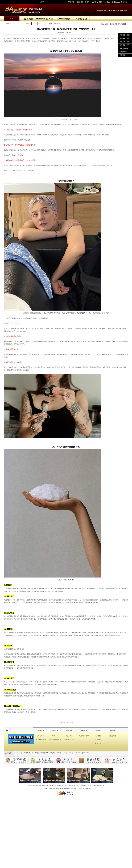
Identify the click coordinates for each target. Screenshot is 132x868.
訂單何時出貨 (69, 739)
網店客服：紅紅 (125, 35)
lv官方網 (27, 753)
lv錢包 (65, 753)
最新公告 (98, 743)
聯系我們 (98, 739)
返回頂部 (122, 55)
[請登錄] (114, 24)
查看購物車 (122, 10)
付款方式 (55, 736)
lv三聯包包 (36, 753)
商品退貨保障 (84, 736)
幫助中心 (102, 2)
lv (17, 753)
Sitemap (117, 2)
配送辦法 (69, 736)
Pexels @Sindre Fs (69, 119)
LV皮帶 (77, 753)
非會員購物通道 (55, 739)
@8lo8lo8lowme (45, 313)
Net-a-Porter (69, 580)
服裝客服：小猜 (125, 42)
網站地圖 (41, 736)
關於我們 (98, 736)
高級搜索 (57, 23)
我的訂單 (95, 2)
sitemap (88, 788)
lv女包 (59, 753)
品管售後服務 (124, 48)
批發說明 (112, 736)
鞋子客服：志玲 (125, 45)
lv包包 (53, 753)
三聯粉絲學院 (41, 739)
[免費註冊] (122, 24)
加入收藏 (110, 2)
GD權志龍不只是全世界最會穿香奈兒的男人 (70, 313)
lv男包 (71, 753)
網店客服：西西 (125, 38)
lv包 (23, 9)
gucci (84, 753)
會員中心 (124, 2)
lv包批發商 (45, 753)
